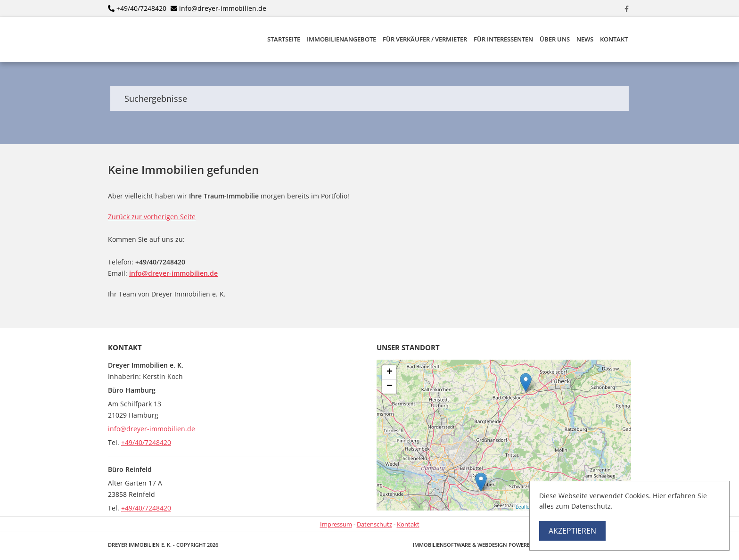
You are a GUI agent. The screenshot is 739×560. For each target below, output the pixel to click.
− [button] (390, 387)
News (585, 39)
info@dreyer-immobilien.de (223, 8)
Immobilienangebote (341, 39)
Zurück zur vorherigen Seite (152, 217)
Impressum (336, 524)
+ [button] (390, 372)
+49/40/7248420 (141, 8)
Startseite (284, 39)
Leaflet (523, 507)
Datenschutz (374, 524)
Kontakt (614, 39)
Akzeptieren (572, 531)
